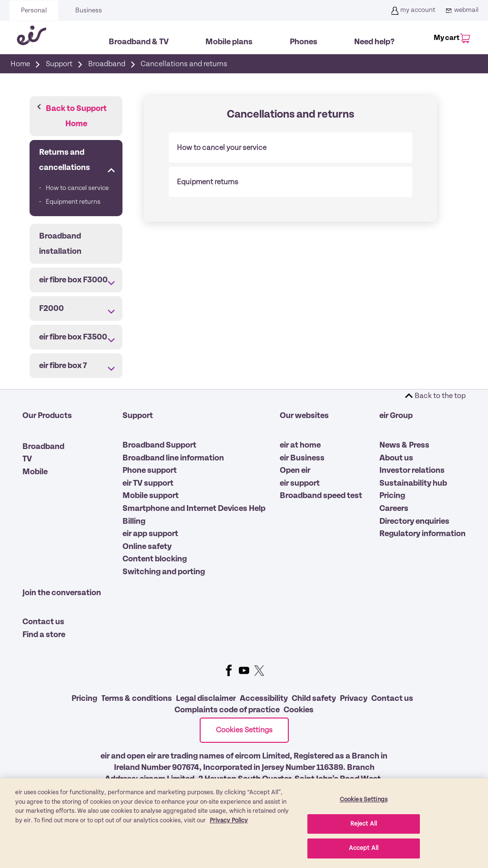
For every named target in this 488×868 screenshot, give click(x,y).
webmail (461, 10)
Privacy (354, 698)
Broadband (43, 447)
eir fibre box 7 (63, 366)
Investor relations (412, 470)
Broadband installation (60, 244)
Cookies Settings (244, 730)
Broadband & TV (139, 42)
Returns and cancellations (65, 160)
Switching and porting (164, 572)
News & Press (404, 445)
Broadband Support (159, 445)
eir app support (150, 534)
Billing (134, 521)
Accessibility (264, 698)
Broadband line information (173, 458)
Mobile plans (229, 42)
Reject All (364, 824)
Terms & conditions (137, 698)
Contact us (43, 622)
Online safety (147, 547)
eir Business (302, 458)
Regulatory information (422, 534)
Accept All (364, 848)
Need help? (374, 42)
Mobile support (151, 496)
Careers (394, 509)
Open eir (295, 470)
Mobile (35, 472)
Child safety (314, 698)
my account (412, 10)
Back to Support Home (76, 116)
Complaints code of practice (227, 710)
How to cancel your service (222, 148)
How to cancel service (77, 188)
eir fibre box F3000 (73, 280)
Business (89, 10)
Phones (304, 42)
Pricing (392, 496)
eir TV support (148, 483)
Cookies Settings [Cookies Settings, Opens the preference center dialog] (364, 800)
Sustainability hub (413, 483)
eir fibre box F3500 (73, 337)
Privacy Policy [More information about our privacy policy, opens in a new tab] (229, 821)
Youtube (244, 670)
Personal (34, 10)
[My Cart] (451, 35)
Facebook (229, 670)
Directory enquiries (414, 521)
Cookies (299, 710)
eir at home (300, 445)
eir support (300, 483)
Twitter (259, 670)
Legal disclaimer (206, 698)
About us (396, 458)
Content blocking (155, 559)
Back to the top (440, 396)
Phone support (150, 470)
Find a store (44, 635)
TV (27, 459)
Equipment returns (73, 202)
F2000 (51, 309)
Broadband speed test (321, 496)
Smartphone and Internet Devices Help (194, 509)
